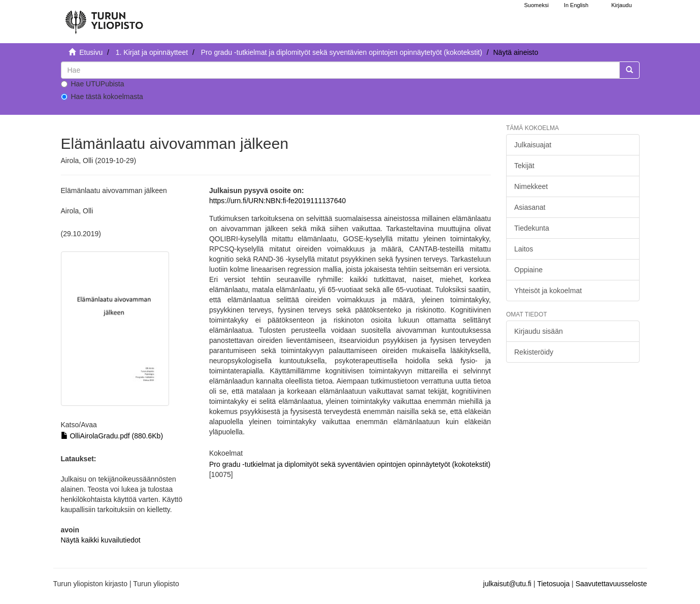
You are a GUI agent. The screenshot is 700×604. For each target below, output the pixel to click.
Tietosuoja (553, 584)
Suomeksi (537, 5)
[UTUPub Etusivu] (104, 18)
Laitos (524, 249)
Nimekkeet (531, 186)
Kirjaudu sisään (539, 331)
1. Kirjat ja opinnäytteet (152, 52)
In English (576, 5)
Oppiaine (528, 270)
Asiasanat (530, 207)
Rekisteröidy (534, 352)
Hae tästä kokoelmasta (102, 97)
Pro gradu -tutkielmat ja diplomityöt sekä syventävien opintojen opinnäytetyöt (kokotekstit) (342, 52)
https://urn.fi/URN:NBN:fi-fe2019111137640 (277, 201)
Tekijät (524, 166)
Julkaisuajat (533, 145)
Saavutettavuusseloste (611, 584)
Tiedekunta (532, 228)
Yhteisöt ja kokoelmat (548, 291)
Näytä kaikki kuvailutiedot (101, 540)
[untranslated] (340, 70)
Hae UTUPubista (93, 84)
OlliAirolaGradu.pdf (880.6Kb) (112, 436)
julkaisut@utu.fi (507, 584)
